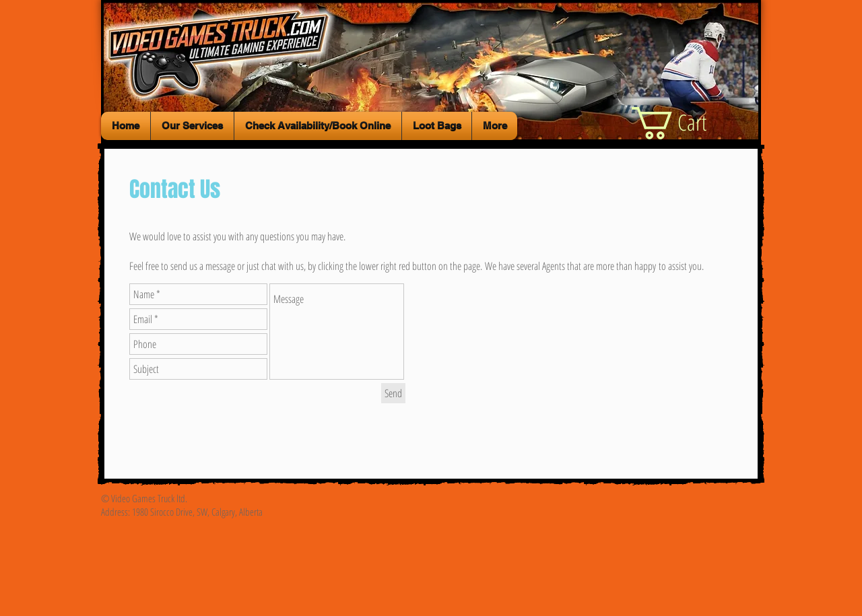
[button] (689, 123)
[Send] (393, 393)
